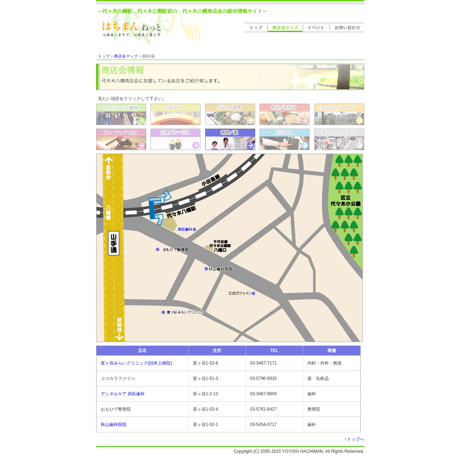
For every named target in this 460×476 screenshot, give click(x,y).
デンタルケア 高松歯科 (123, 394)
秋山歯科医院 (114, 425)
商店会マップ (126, 56)
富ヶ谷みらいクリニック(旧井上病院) (137, 363)
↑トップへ (355, 439)
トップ (104, 56)
